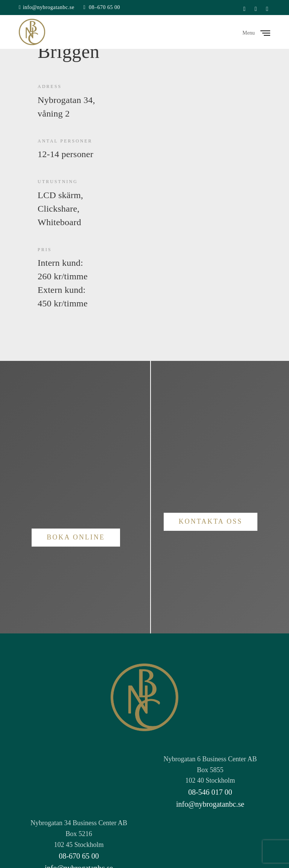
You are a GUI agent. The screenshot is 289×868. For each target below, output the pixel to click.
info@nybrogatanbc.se (49, 7)
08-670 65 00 (79, 856)
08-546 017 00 (210, 792)
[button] (76, 538)
